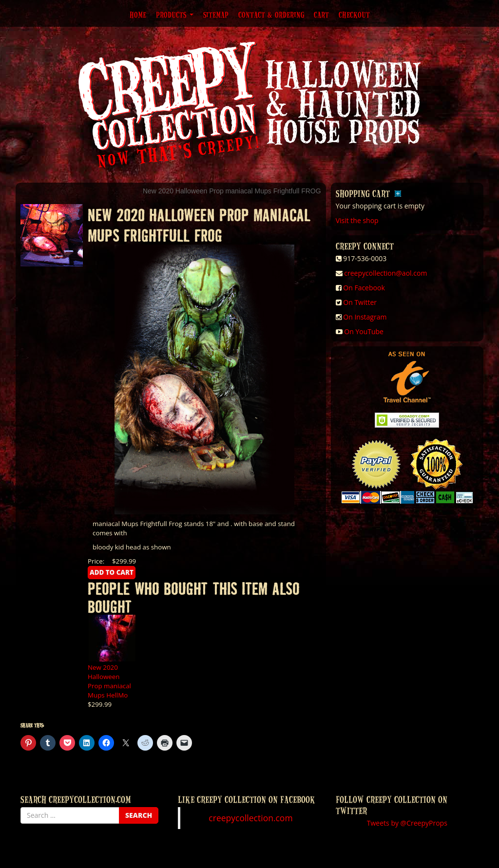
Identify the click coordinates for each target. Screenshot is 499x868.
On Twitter (360, 302)
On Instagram (365, 317)
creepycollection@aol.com (385, 273)
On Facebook (364, 288)
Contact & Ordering (271, 15)
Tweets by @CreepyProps (407, 823)
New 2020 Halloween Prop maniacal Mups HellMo (109, 681)
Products (175, 15)
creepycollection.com (250, 818)
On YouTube (364, 331)
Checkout (354, 15)
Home (138, 15)
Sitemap (216, 15)
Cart (321, 15)
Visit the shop (357, 220)
